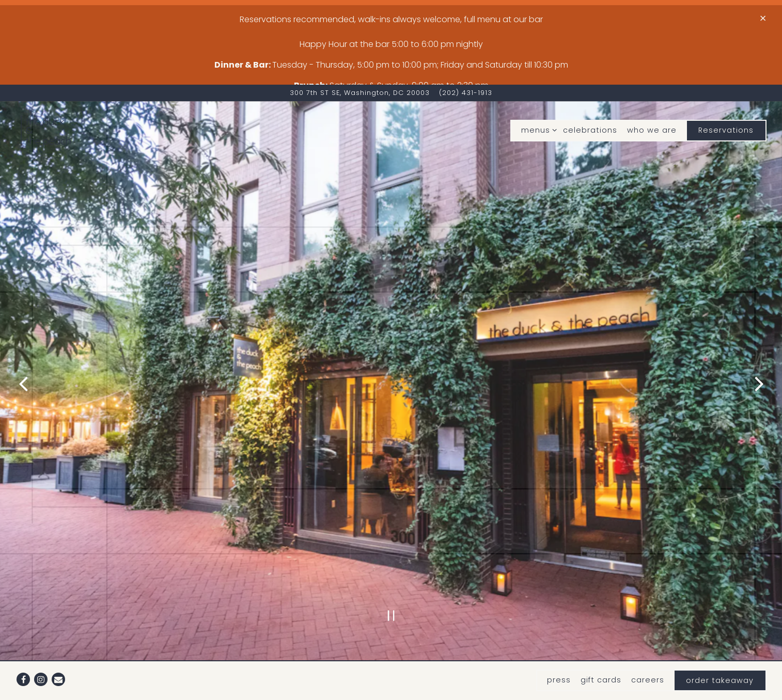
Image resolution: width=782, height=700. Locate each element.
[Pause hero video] (391, 541)
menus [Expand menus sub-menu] (537, 96)
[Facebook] (23, 671)
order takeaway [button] (720, 672)
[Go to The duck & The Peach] (360, 59)
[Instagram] (41, 671)
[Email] (58, 671)
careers (648, 671)
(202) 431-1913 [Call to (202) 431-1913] (466, 59)
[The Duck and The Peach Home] (72, 97)
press (559, 671)
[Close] (763, 19)
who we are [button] (652, 96)
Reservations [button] (726, 96)
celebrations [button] (590, 96)
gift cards (601, 671)
